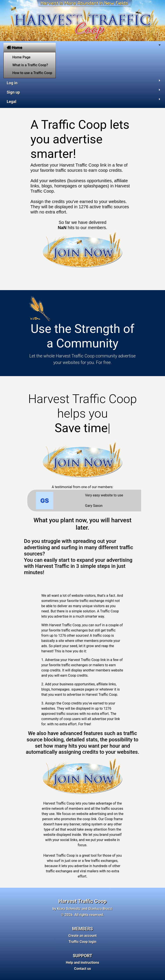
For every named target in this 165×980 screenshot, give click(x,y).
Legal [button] (11, 102)
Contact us (82, 969)
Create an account (82, 936)
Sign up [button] (13, 92)
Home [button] (14, 47)
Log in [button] (12, 83)
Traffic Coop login (83, 942)
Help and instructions (83, 963)
